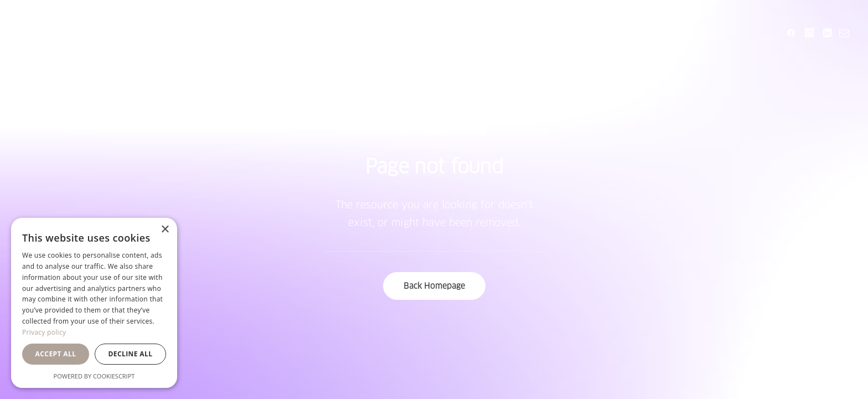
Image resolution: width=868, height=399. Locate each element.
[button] (793, 33)
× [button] (165, 230)
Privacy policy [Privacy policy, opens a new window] (44, 332)
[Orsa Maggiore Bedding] (49, 33)
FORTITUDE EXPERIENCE (376, 33)
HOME (274, 33)
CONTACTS (583, 33)
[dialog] (94, 303)
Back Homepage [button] (434, 286)
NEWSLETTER (499, 33)
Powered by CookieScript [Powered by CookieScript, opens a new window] (94, 376)
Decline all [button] (131, 354)
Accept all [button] (56, 354)
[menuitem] (274, 33)
